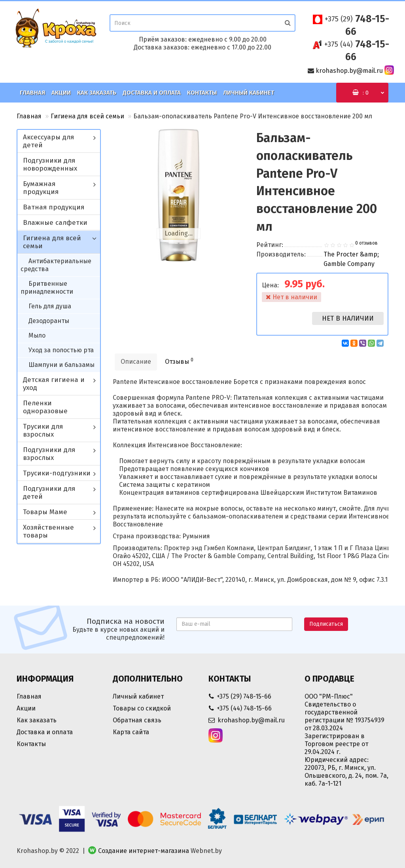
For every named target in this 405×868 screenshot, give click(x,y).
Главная (32, 93)
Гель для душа (50, 306)
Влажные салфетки (55, 223)
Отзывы (179, 361)
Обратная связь (137, 720)
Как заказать (97, 93)
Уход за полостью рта (61, 350)
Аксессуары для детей (48, 141)
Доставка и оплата (152, 93)
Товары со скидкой (142, 708)
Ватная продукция (54, 207)
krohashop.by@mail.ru (349, 71)
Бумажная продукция (41, 188)
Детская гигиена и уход (54, 384)
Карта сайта (131, 732)
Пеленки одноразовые (45, 407)
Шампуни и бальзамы (62, 365)
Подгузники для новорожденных (50, 164)
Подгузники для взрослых (49, 454)
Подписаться (326, 624)
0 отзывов (366, 243)
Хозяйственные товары (48, 531)
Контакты (202, 93)
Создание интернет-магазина (144, 851)
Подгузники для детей (49, 493)
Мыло (37, 335)
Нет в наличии (348, 318)
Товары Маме (45, 512)
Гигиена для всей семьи (87, 116)
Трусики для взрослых (43, 430)
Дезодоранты (49, 321)
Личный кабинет (249, 93)
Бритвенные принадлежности (47, 288)
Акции (61, 93)
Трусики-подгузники (57, 473)
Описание (136, 362)
